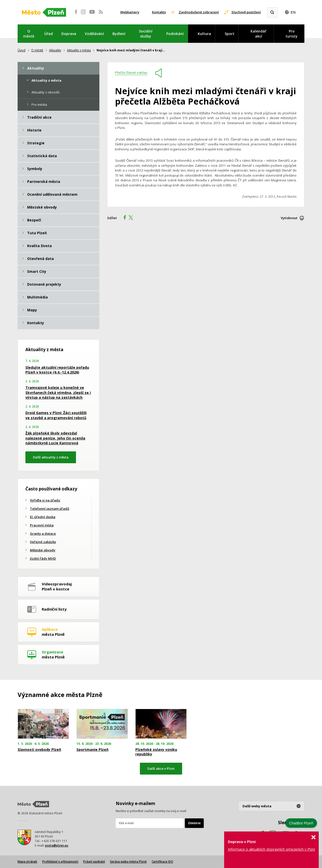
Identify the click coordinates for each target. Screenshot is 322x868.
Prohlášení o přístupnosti (60, 862)
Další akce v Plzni (161, 769)
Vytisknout (289, 218)
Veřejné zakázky (43, 542)
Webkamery (130, 12)
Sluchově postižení (246, 12)
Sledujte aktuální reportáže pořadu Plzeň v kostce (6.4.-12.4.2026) (57, 370)
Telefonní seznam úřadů (50, 509)
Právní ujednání (94, 862)
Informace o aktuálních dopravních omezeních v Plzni (271, 849)
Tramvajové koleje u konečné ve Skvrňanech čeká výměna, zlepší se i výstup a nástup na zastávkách (58, 392)
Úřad (49, 34)
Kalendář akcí (258, 34)
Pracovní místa (42, 525)
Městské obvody (43, 550)
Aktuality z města (79, 50)
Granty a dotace (43, 533)
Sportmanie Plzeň (92, 750)
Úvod (22, 50)
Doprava (69, 34)
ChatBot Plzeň (301, 823)
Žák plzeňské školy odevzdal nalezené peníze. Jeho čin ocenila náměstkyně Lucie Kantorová (55, 438)
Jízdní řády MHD (43, 558)
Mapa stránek (27, 862)
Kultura (204, 34)
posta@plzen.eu (57, 845)
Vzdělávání (94, 34)
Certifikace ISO (162, 862)
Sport (230, 34)
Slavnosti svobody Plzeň (39, 750)
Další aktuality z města (51, 457)
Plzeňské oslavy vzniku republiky (156, 752)
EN (293, 12)
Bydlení (119, 34)
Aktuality (55, 50)
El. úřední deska (43, 517)
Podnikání (175, 34)
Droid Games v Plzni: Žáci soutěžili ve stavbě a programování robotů (56, 415)
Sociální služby (146, 34)
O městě (29, 34)
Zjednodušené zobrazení (199, 12)
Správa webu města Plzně (128, 862)
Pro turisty (292, 34)
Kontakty (159, 12)
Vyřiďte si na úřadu (45, 500)
